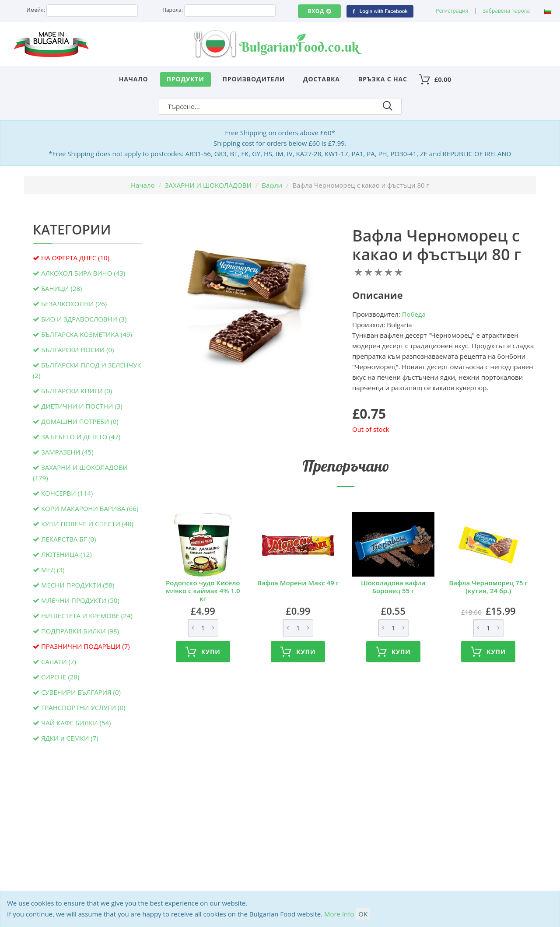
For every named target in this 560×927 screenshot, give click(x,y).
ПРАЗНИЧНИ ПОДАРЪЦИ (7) (86, 646)
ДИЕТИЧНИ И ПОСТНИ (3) (82, 406)
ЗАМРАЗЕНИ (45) (67, 452)
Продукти (185, 79)
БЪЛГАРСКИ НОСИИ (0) (78, 350)
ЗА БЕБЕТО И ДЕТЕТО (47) (81, 437)
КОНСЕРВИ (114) (67, 493)
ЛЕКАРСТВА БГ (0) (69, 539)
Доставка (322, 79)
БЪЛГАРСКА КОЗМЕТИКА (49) (87, 334)
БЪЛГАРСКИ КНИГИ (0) (77, 391)
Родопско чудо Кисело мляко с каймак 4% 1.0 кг (203, 591)
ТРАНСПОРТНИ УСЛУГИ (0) (83, 707)
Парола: (173, 10)
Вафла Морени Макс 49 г (298, 583)
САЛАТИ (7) (59, 661)
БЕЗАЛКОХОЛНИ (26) (74, 304)
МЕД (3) (53, 570)
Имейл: (36, 10)
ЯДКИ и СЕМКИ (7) (70, 738)
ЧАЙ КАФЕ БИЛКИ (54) (76, 723)
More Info (339, 914)
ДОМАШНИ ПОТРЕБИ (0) (80, 421)
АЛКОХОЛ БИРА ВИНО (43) (83, 273)
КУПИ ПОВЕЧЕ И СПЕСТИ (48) (87, 524)
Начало (134, 79)
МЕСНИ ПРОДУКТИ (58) (78, 585)
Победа (414, 314)
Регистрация (452, 11)
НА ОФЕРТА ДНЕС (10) (75, 258)
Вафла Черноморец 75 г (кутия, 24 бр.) (488, 587)
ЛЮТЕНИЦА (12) (66, 554)
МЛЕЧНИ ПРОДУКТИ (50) (80, 600)
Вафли (272, 185)
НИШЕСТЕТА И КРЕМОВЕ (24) (87, 616)
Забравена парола (506, 11)
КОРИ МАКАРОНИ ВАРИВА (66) (90, 508)
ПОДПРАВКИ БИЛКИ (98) (80, 631)
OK (363, 914)
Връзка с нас (383, 79)
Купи (203, 652)
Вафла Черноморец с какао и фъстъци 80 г (437, 245)
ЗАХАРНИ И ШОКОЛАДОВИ (208, 185)
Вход (319, 11)
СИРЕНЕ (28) (60, 677)
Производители (254, 79)
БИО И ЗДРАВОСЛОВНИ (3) (84, 319)
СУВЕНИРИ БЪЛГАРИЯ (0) (81, 692)
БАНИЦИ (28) (61, 288)
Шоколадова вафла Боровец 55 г (393, 587)
